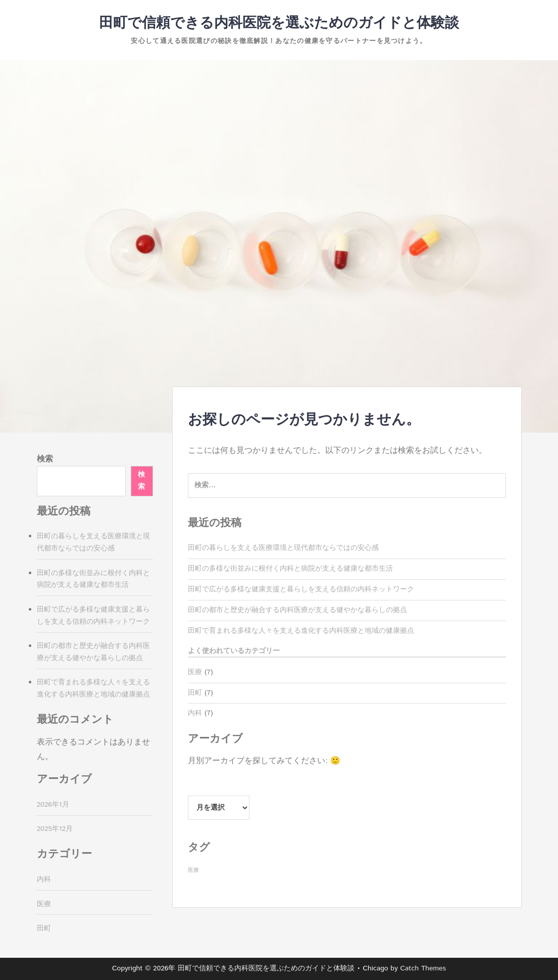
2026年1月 (53, 805)
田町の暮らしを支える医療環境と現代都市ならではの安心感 (283, 548)
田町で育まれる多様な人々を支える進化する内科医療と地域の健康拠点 (301, 631)
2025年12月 (55, 829)
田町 (195, 693)
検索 (45, 459)
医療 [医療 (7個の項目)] (193, 870)
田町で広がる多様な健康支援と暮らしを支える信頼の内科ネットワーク (301, 589)
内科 (195, 713)
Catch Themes (423, 968)
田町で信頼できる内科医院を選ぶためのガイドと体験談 (279, 23)
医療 (195, 672)
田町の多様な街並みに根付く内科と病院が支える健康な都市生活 (290, 569)
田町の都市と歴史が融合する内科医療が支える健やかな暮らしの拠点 (297, 610)
